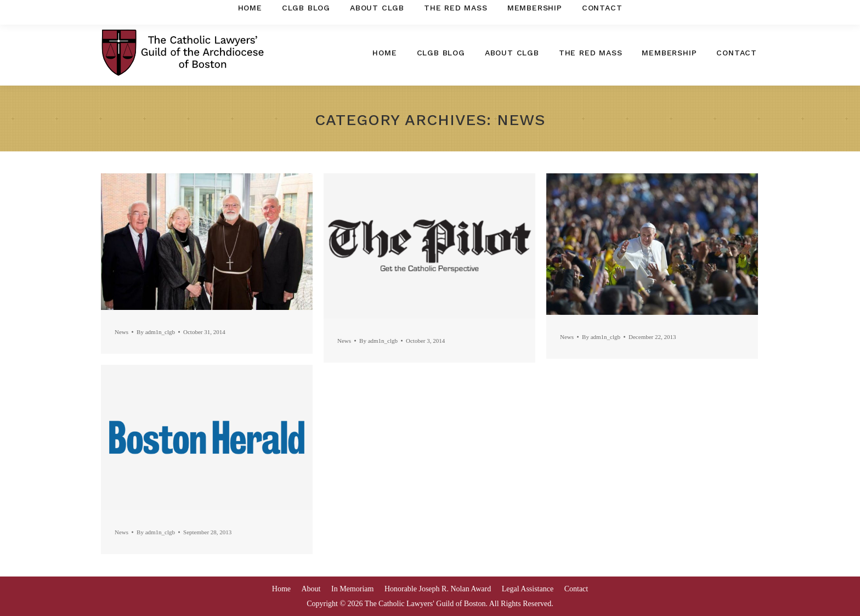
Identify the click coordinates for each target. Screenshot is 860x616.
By (156, 332)
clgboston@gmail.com (712, 10)
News (121, 332)
